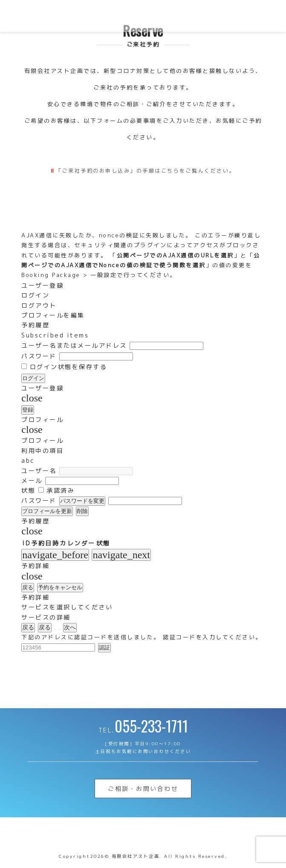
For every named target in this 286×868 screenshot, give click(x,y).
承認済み (57, 490)
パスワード (39, 356)
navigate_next (121, 555)
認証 (104, 647)
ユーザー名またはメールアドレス (74, 345)
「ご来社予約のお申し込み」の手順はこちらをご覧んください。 (146, 171)
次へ (70, 627)
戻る (28, 587)
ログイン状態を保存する (64, 367)
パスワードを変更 (82, 501)
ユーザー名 (39, 471)
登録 (28, 410)
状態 (28, 490)
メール (32, 480)
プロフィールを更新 (47, 511)
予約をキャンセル (60, 587)
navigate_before (55, 555)
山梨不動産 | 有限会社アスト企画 (62, 16)
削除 (82, 511)
